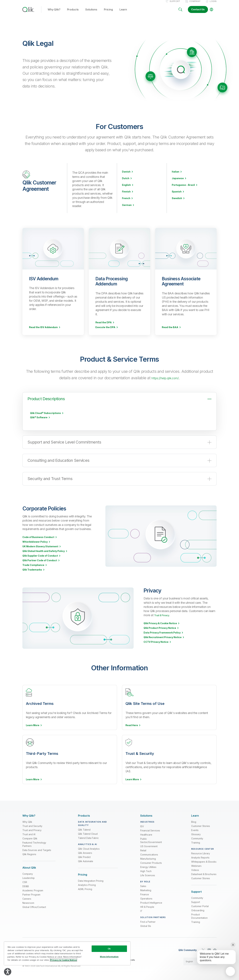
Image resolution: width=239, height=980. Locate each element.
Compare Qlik (30, 838)
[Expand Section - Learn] (195, 815)
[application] (230, 971)
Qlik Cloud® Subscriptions (45, 417)
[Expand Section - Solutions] (146, 815)
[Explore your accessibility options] (8, 972)
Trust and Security (32, 825)
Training (196, 842)
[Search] (180, 13)
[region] (67, 953)
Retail (143, 850)
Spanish (177, 195)
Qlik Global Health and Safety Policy (44, 555)
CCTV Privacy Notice (156, 645)
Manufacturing (148, 858)
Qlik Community (188, 949)
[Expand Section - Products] (84, 815)
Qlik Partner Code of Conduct (40, 564)
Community (197, 838)
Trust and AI (29, 834)
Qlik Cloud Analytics (89, 848)
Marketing (146, 890)
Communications (149, 854)
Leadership (29, 877)
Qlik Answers (85, 852)
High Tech (146, 870)
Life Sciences (148, 875)
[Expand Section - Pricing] (83, 874)
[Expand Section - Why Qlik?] (29, 815)
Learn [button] (123, 13)
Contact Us (198, 13)
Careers (27, 898)
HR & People (147, 906)
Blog (194, 821)
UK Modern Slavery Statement (40, 550)
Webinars (196, 865)
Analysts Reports (200, 857)
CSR (25, 881)
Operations (146, 898)
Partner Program (31, 894)
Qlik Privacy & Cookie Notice (160, 627)
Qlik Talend (84, 829)
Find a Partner (148, 921)
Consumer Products (151, 862)
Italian (176, 175)
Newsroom (28, 902)
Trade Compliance (33, 569)
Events (195, 829)
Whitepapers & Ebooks (204, 861)
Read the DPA (104, 326)
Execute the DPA (105, 331)
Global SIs (146, 925)
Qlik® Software (39, 421)
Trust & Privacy (164, 619)
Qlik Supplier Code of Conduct (40, 559)
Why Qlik (27, 821)
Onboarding (198, 910)
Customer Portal (200, 906)
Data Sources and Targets (37, 849)
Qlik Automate (86, 861)
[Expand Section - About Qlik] (29, 867)
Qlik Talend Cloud (88, 833)
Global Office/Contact (34, 906)
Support (175, 5)
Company (195, 5)
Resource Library (201, 853)
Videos (195, 869)
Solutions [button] (91, 13)
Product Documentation (199, 915)
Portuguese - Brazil (183, 188)
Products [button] (73, 13)
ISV (142, 826)
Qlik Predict (84, 856)
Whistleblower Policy (35, 545)
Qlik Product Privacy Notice (160, 631)
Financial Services (150, 830)
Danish (126, 175)
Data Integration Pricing (91, 880)
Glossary (196, 834)
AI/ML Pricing (85, 888)
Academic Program (33, 890)
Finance (145, 894)
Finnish (126, 195)
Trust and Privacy (32, 829)
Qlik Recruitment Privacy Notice (163, 641)
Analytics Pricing (87, 884)
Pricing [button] (108, 13)
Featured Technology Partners (34, 844)
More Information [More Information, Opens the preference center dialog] (109, 957)
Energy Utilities (148, 866)
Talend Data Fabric (88, 837)
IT (141, 910)
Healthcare (146, 834)
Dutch (126, 182)
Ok (109, 949)
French (126, 202)
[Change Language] (211, 13)
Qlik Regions (29, 854)
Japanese (178, 182)
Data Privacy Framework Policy (162, 636)
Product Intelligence (151, 902)
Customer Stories (201, 825)
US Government (149, 846)
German (127, 209)
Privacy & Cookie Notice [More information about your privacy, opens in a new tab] (63, 960)
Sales (143, 885)
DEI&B (26, 886)
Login (213, 5)
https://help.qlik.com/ (165, 381)
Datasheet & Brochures (204, 873)
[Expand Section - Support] (196, 891)
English (126, 188)
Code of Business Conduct (38, 541)
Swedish (177, 202)
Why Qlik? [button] (54, 13)
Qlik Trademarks (32, 573)
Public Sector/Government (151, 840)
